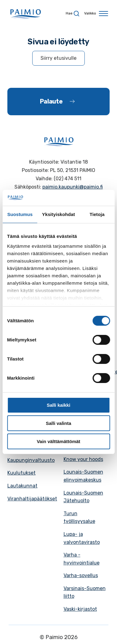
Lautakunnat (22, 486)
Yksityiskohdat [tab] (58, 214)
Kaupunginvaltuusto (31, 460)
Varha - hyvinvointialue (82, 559)
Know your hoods (83, 459)
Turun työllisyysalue (79, 518)
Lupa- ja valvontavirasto (82, 538)
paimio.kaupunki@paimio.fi (73, 187)
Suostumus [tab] (20, 214)
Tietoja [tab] (97, 214)
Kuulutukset (21, 473)
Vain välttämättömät (59, 441)
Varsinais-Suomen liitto (85, 592)
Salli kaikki (58, 405)
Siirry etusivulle (58, 58)
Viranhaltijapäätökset (32, 499)
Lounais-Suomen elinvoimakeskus (83, 476)
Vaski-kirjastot (80, 609)
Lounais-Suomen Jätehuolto (83, 497)
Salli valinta (58, 423)
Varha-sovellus (81, 575)
